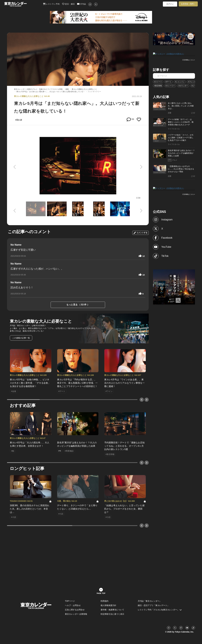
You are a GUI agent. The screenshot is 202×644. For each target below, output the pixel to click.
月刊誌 (82, 4)
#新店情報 (158, 85)
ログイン (170, 4)
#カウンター (183, 85)
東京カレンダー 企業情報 (76, 614)
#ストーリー (170, 85)
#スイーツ (158, 81)
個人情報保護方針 (108, 605)
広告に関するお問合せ (75, 610)
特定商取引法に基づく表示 (112, 614)
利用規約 (105, 601)
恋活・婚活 (69, 4)
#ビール (194, 85)
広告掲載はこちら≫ (189, 60)
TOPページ (70, 601)
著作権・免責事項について (112, 610)
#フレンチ (192, 81)
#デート (169, 81)
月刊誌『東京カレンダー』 (150, 601)
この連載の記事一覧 (21, 338)
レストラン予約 (51, 4)
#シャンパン (180, 81)
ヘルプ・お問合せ (73, 605)
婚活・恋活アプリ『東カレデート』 (153, 605)
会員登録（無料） (188, 4)
